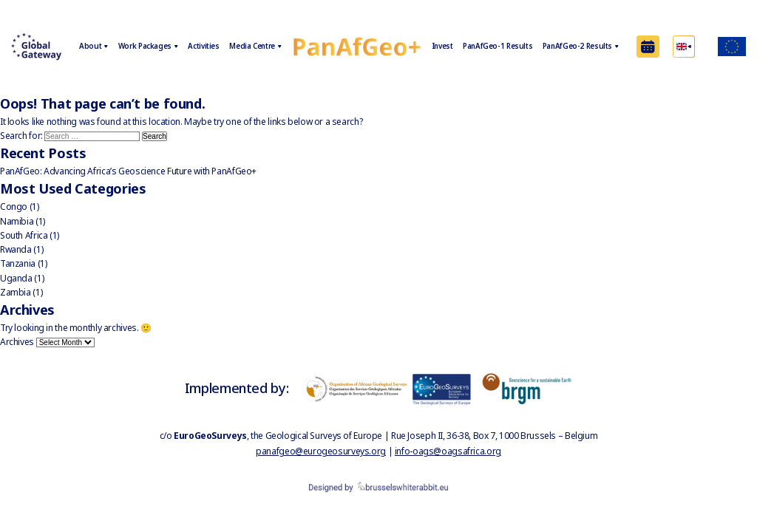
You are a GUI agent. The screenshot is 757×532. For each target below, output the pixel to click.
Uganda (16, 278)
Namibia (17, 221)
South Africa (24, 235)
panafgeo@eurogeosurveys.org (321, 451)
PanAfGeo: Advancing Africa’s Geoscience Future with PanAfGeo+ (128, 171)
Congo (14, 207)
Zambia (16, 292)
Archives (17, 342)
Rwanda (16, 249)
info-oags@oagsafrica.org (448, 451)
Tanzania (18, 263)
